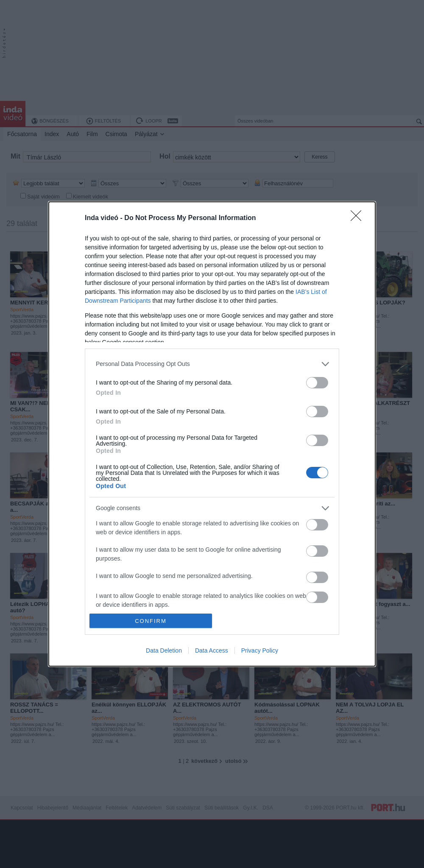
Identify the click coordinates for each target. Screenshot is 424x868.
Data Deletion (164, 650)
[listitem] (212, 364)
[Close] (359, 218)
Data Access (212, 650)
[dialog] (212, 434)
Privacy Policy (260, 650)
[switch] (317, 383)
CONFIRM (151, 621)
